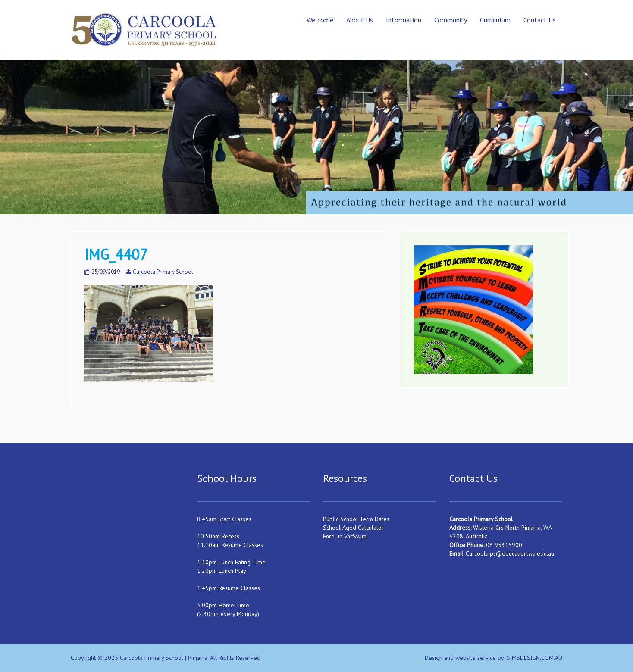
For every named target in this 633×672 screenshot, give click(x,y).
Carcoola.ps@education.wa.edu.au (510, 553)
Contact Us (540, 20)
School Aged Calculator (353, 528)
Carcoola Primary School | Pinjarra (164, 658)
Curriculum (495, 20)
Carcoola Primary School (163, 272)
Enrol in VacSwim (345, 536)
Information (404, 20)
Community (451, 20)
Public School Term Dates (356, 519)
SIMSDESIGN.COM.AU (534, 658)
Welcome (320, 20)
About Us (360, 20)
